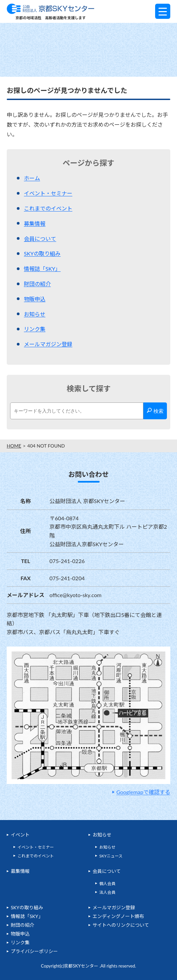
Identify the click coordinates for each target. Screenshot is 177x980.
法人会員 (107, 892)
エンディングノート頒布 (118, 916)
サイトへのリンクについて (121, 925)
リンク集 (35, 329)
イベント (20, 835)
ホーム (32, 178)
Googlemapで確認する (143, 792)
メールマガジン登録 (48, 344)
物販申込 (35, 299)
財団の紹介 (37, 284)
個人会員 (107, 884)
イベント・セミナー (48, 193)
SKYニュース (111, 856)
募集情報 (35, 223)
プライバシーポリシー (34, 951)
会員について (40, 239)
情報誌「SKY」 (42, 269)
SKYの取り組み (42, 253)
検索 (155, 411)
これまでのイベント (48, 208)
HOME (14, 446)
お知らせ (35, 314)
